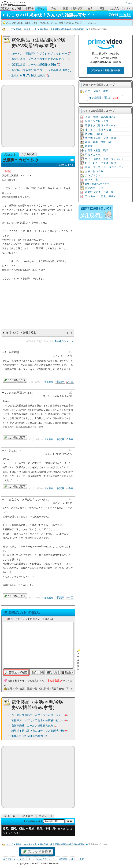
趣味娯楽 (78, 8)
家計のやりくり (94, 188)
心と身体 (17, 8)
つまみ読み (28, 154)
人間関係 (29, 8)
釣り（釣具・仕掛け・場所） (102, 163)
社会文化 (114, 8)
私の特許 (14, 352)
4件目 (70, 488)
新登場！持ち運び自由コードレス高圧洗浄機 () (41, 70)
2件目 (70, 382)
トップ (9, 29)
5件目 (70, 598)
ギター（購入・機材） (98, 91)
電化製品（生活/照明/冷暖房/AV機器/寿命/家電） (63, 29)
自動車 (89, 146)
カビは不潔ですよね (21, 393)
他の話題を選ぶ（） (105, 98)
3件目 (70, 439)
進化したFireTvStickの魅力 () (30, 76)
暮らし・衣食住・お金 (26, 29)
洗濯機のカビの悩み (22, 613)
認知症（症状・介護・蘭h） (101, 192)
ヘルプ (129, 3)
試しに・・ (15, 450)
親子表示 (28, 816)
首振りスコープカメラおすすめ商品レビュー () (41, 59)
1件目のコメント (64, 341)
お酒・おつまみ (94, 171)
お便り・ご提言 (76, 859)
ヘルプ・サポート (26, 859)
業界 (102, 8)
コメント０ (46, 816)
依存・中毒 (92, 180)
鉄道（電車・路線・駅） (99, 142)
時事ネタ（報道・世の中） (101, 125)
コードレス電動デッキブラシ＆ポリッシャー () (41, 53)
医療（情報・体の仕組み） (101, 117)
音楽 (65, 8)
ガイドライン (9, 859)
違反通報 (49, 382)
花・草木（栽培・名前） (99, 130)
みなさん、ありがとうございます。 (30, 499)
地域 (90, 8)
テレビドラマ (93, 176)
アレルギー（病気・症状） (101, 196)
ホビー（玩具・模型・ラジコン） (105, 159)
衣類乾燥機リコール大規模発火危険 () (36, 65)
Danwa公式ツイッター (46, 859)
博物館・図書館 (94, 134)
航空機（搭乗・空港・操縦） (102, 138)
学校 (53, 8)
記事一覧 (10, 816)
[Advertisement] (38, 116)
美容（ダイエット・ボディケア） (105, 167)
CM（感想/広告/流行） (98, 184)
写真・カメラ (93, 155)
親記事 (61, 382)
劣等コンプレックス (97, 121)
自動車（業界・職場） (98, 150)
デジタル (126, 8)
